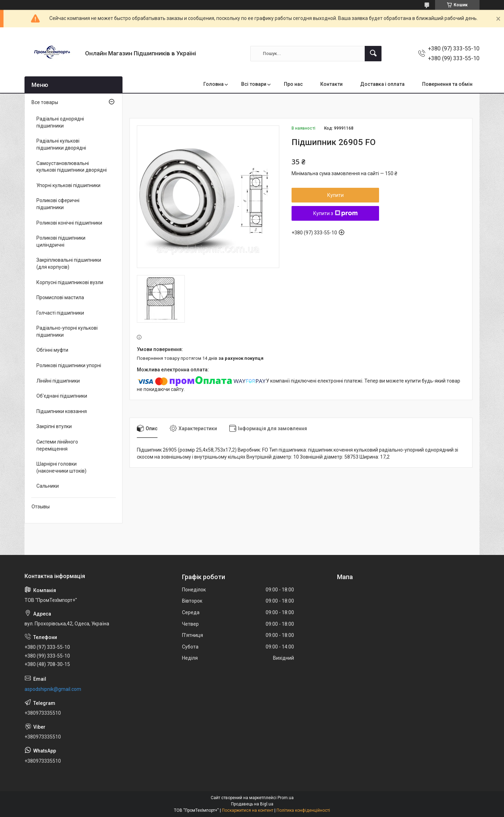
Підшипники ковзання (62, 411)
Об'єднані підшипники (62, 396)
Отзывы (41, 507)
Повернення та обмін (447, 84)
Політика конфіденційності (303, 810)
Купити (335, 195)
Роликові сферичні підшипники (58, 204)
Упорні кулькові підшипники (68, 185)
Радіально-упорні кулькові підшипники (67, 331)
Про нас (293, 84)
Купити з (335, 213)
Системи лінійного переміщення (57, 445)
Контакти (331, 84)
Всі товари (254, 84)
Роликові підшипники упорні (69, 365)
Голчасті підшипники (60, 313)
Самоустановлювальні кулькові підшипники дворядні (72, 167)
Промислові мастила (60, 297)
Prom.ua (286, 798)
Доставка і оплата (382, 84)
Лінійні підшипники (58, 381)
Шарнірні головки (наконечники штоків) (61, 467)
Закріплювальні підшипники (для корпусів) (69, 263)
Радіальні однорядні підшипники (60, 122)
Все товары (45, 102)
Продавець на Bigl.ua (252, 804)
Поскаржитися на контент (248, 810)
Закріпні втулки (54, 426)
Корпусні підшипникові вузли (70, 282)
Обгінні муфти (52, 350)
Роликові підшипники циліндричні (61, 241)
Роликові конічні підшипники (69, 223)
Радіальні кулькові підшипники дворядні (61, 144)
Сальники (48, 486)
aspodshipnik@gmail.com (53, 689)
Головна (213, 84)
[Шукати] (373, 54)
